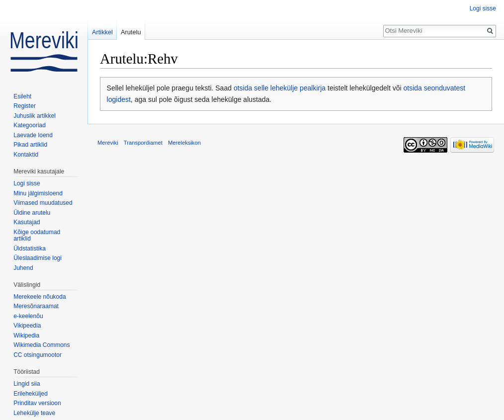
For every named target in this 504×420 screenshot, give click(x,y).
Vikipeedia (27, 326)
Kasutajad (27, 222)
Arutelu (131, 32)
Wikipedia (26, 336)
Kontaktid (26, 155)
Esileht (22, 96)
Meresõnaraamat (36, 306)
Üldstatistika (30, 249)
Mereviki (108, 143)
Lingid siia (27, 384)
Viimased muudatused (43, 203)
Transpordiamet (143, 143)
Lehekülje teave (34, 413)
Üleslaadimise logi (38, 258)
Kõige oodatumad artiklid (37, 236)
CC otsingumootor (38, 355)
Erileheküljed (31, 394)
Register (25, 106)
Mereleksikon (184, 143)
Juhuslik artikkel (35, 116)
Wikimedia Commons (42, 345)
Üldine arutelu (32, 213)
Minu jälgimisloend (38, 193)
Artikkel (102, 32)
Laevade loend (33, 135)
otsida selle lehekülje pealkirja (280, 88)
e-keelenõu (28, 316)
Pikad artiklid (30, 145)
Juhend (23, 268)
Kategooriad (30, 125)
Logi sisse (483, 8)
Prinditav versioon (37, 403)
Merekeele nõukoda (40, 297)
